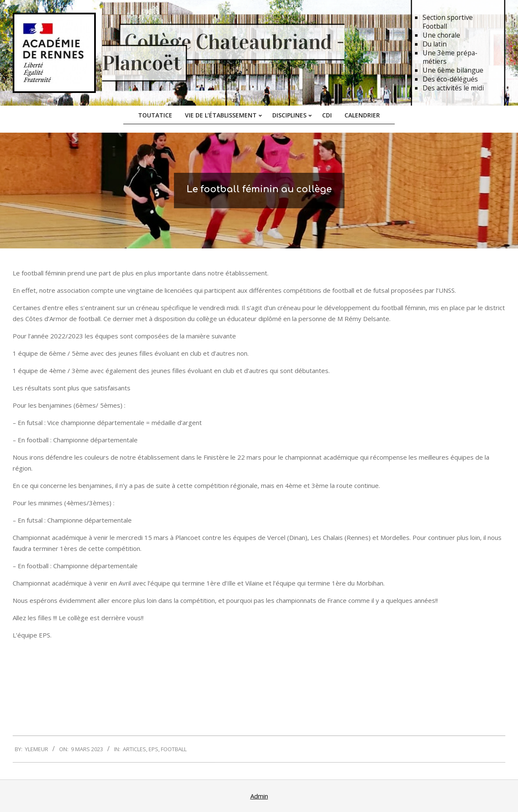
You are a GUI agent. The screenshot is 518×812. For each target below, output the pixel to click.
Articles (134, 749)
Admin (259, 796)
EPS (153, 749)
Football (174, 749)
